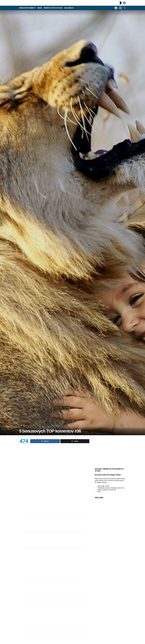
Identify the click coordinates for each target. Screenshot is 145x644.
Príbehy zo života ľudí (53, 8)
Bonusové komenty (27, 8)
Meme (40, 8)
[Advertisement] (54, 563)
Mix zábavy (69, 8)
